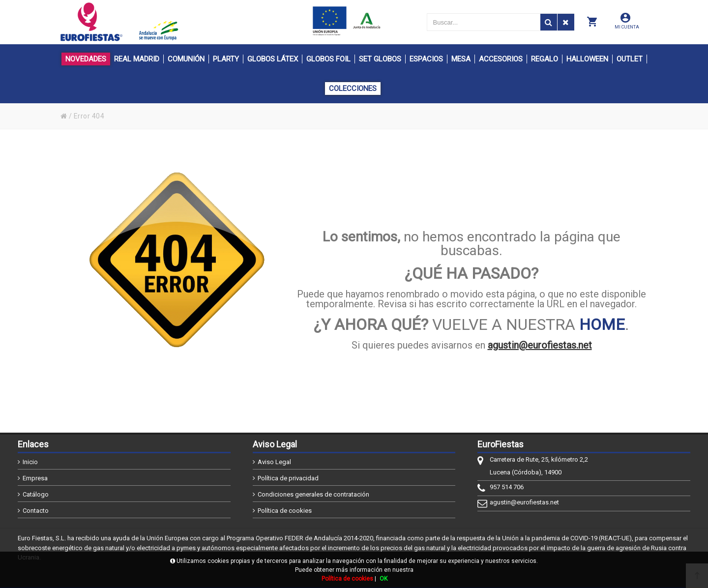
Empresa (35, 478)
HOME (602, 324)
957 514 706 (507, 487)
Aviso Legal (274, 462)
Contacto (36, 511)
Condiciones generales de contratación (313, 494)
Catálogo (36, 494)
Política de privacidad (288, 478)
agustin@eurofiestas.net (540, 345)
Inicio (30, 462)
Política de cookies (285, 511)
